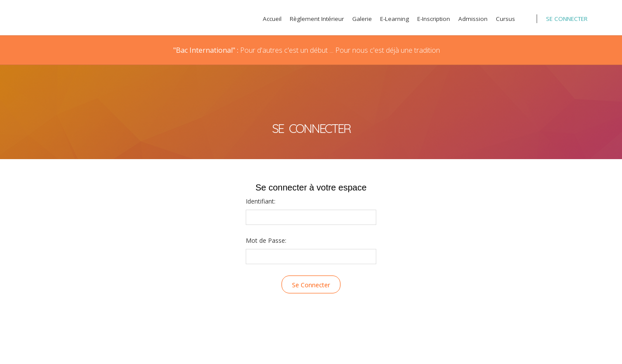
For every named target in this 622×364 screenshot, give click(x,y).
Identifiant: (261, 201)
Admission (473, 19)
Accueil (272, 19)
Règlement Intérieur (317, 19)
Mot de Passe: (266, 240)
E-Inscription (434, 19)
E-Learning (395, 19)
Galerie (362, 19)
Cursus (505, 19)
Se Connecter (567, 19)
